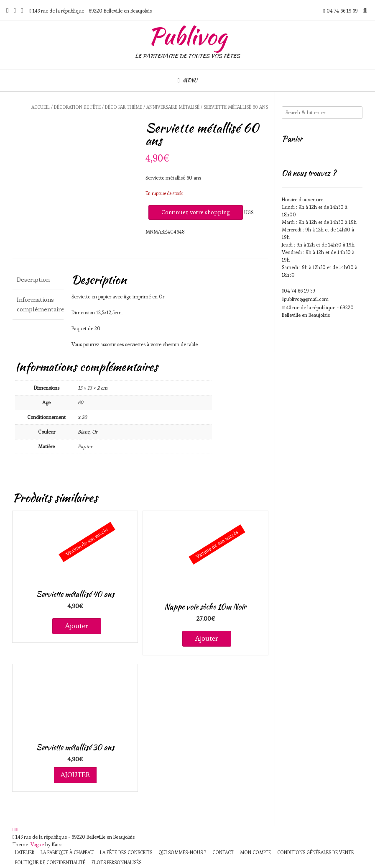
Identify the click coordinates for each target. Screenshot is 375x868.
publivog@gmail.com (306, 299)
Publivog (187, 36)
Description (33, 279)
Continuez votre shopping (196, 212)
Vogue (37, 844)
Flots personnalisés (116, 863)
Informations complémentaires (38, 304)
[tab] (38, 280)
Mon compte (255, 853)
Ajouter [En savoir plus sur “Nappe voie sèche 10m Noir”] (207, 638)
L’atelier (25, 853)
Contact (223, 853)
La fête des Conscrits (126, 853)
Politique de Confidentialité (50, 863)
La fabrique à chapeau (67, 853)
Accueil (41, 107)
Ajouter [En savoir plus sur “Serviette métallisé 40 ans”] (77, 626)
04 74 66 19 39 (300, 291)
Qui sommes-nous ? (182, 853)
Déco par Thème (124, 107)
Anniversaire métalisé (173, 107)
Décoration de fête (77, 107)
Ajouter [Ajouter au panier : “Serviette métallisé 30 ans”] (75, 775)
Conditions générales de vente (315, 853)
